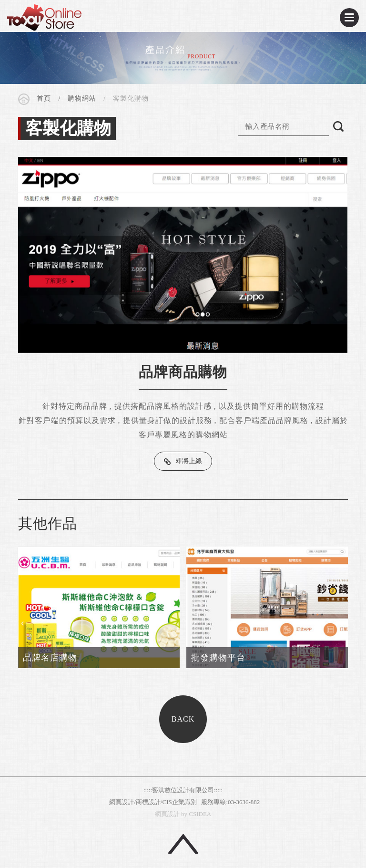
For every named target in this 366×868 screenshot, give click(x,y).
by (184, 814)
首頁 (44, 98)
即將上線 (189, 461)
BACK (183, 719)
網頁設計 (167, 814)
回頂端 (183, 844)
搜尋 (338, 126)
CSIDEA (44, 18)
